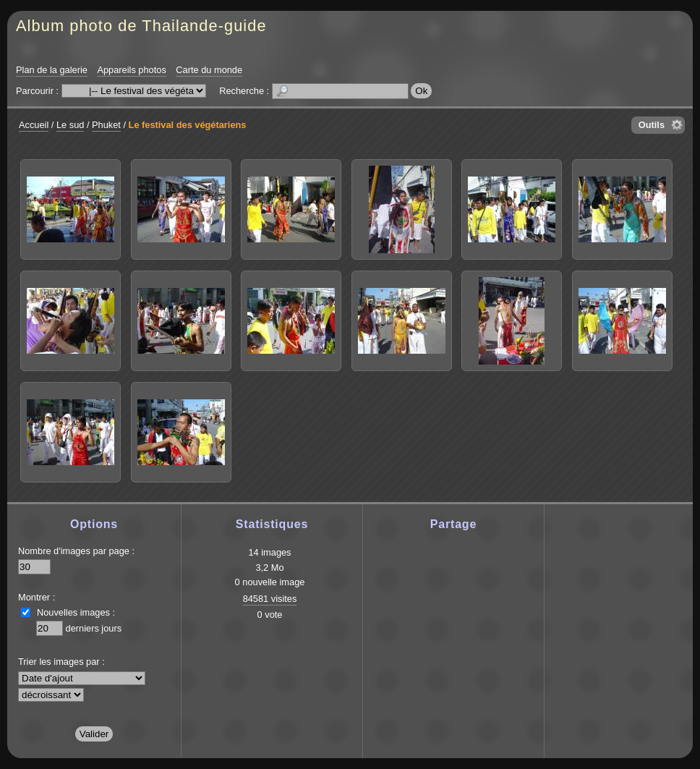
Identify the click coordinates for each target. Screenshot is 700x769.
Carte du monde (209, 70)
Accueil (34, 125)
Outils (652, 125)
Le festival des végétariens (188, 125)
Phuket (106, 125)
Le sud (70, 125)
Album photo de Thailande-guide (141, 26)
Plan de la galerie (52, 70)
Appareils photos (131, 70)
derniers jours (94, 628)
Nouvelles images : (76, 612)
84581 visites (270, 599)
